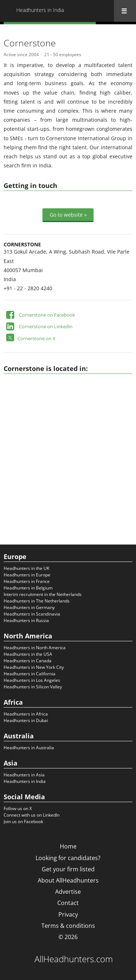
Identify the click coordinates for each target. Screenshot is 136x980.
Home (68, 846)
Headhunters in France (27, 581)
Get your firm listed (68, 869)
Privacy (68, 914)
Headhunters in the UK (26, 568)
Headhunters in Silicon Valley (33, 687)
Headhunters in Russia (26, 620)
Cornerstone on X (36, 338)
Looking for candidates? (68, 858)
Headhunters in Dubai (26, 720)
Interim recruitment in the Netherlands (43, 594)
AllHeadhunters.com (74, 959)
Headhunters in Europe (27, 575)
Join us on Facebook (23, 821)
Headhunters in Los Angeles (32, 680)
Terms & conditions (68, 926)
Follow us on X (18, 808)
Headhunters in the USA (28, 654)
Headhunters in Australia (29, 748)
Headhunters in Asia (24, 775)
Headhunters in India (25, 781)
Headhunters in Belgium (28, 588)
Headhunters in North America (35, 648)
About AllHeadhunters (68, 880)
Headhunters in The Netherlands (37, 601)
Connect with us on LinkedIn (32, 815)
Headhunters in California (30, 674)
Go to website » (68, 215)
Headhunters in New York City (34, 667)
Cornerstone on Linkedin (46, 326)
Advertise (68, 892)
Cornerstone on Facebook (47, 315)
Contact (68, 903)
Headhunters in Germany (29, 607)
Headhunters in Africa (26, 714)
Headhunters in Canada (28, 661)
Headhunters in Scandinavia (32, 614)
